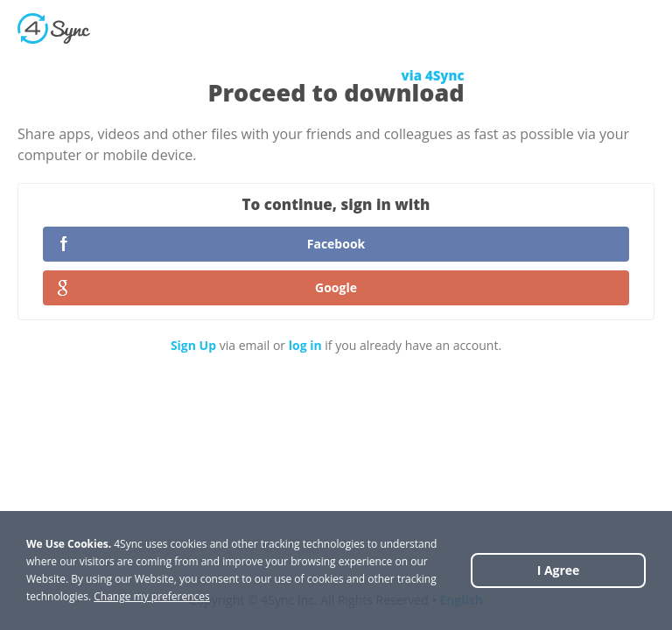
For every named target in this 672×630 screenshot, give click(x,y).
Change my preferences (152, 596)
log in (305, 345)
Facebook (336, 244)
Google (336, 287)
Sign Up (193, 345)
